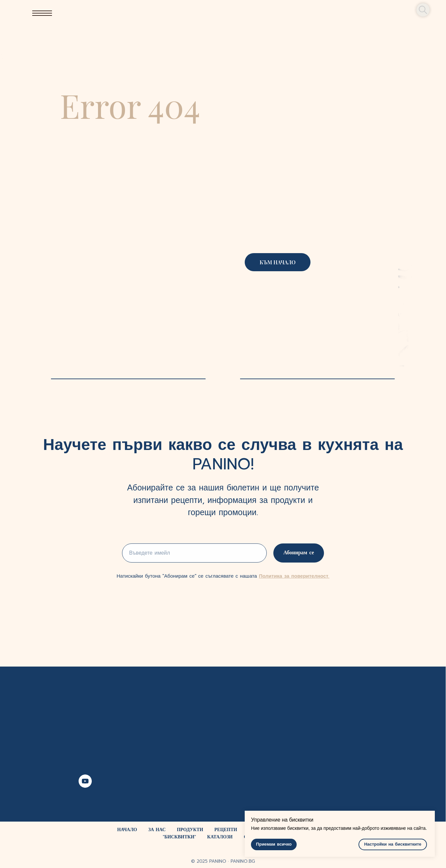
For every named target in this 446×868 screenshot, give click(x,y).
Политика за (274, 576)
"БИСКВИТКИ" (179, 837)
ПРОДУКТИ (190, 830)
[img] (223, 13)
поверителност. (310, 576)
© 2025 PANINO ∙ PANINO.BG (223, 861)
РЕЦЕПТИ (226, 830)
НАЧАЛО (127, 830)
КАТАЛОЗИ (220, 837)
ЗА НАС (157, 830)
